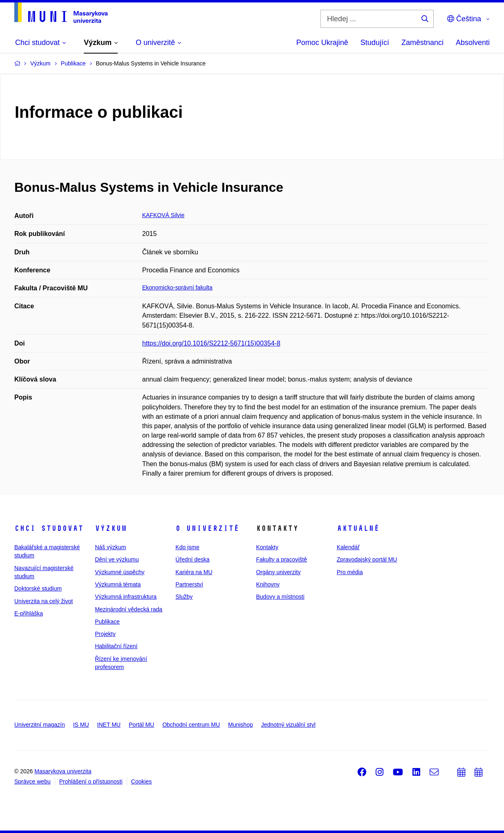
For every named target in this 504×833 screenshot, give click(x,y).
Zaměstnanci (422, 43)
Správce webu (32, 781)
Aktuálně (358, 528)
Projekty (105, 634)
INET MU (109, 725)
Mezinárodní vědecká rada (129, 609)
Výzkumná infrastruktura (126, 597)
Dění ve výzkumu (117, 559)
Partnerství (189, 584)
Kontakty (267, 547)
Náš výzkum (110, 547)
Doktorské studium (38, 588)
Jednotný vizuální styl (288, 725)
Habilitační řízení (116, 646)
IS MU (81, 725)
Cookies (142, 781)
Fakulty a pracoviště (281, 559)
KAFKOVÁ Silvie (163, 215)
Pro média (350, 572)
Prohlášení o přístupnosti (91, 781)
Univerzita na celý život (44, 601)
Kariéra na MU (194, 572)
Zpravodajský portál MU (367, 559)
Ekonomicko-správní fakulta (177, 287)
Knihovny (268, 584)
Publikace (107, 622)
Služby (184, 597)
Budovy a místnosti (280, 597)
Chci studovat (49, 528)
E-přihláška (29, 613)
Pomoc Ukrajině (322, 43)
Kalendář (348, 547)
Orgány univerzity (278, 572)
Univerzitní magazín (40, 725)
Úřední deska (192, 559)
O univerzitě (207, 528)
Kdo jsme (187, 547)
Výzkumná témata (118, 584)
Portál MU (141, 725)
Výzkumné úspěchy (120, 572)
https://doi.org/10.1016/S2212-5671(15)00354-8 (211, 343)
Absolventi (473, 43)
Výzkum (111, 528)
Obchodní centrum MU (191, 725)
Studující (375, 43)
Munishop (241, 725)
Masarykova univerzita (63, 771)
